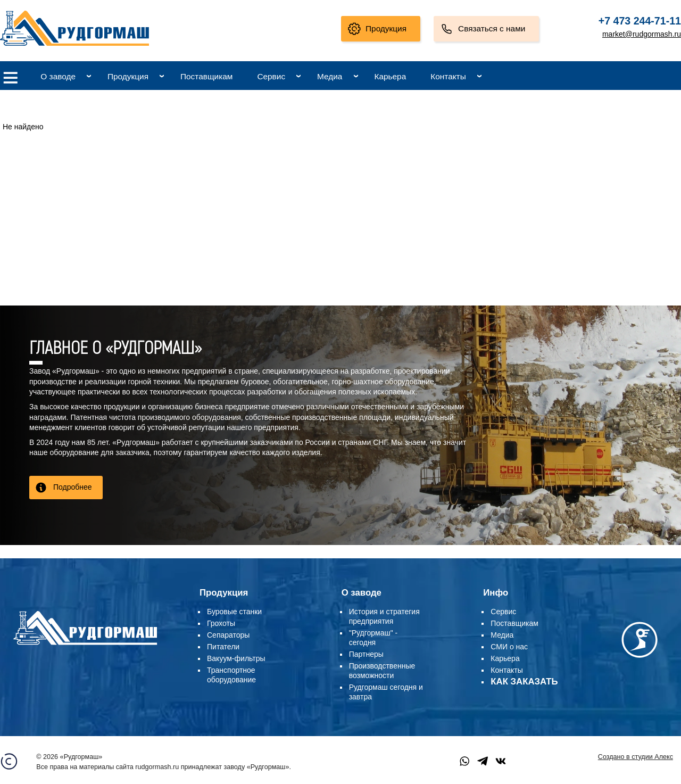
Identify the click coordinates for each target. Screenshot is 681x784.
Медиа (330, 76)
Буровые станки (234, 612)
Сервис (271, 76)
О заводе (58, 76)
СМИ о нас (509, 647)
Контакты (448, 76)
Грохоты (221, 623)
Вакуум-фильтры (236, 658)
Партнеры (366, 654)
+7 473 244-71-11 (640, 21)
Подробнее (73, 487)
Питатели (223, 647)
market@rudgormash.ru (642, 34)
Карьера (390, 76)
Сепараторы (228, 635)
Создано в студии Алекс (636, 757)
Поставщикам (206, 76)
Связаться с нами (492, 28)
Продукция (386, 28)
